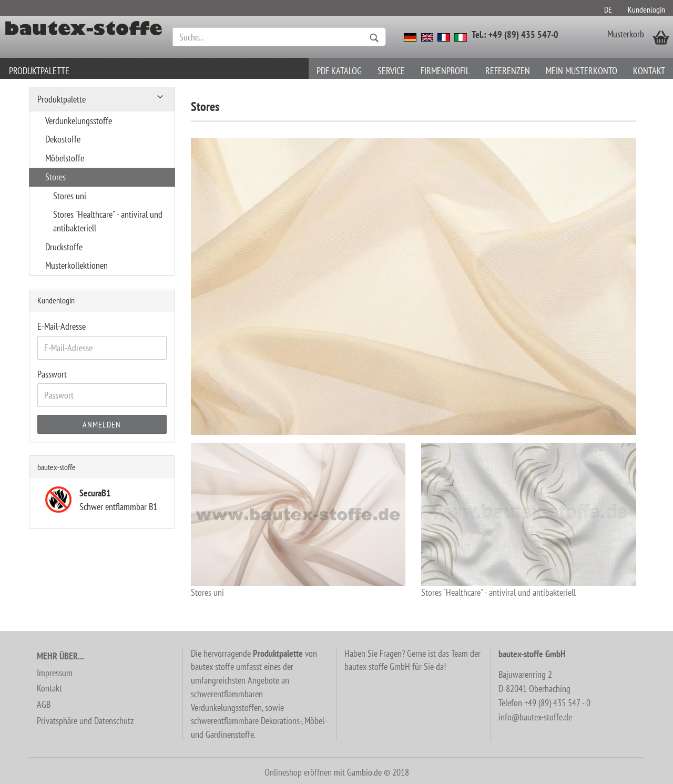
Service (391, 71)
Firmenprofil (445, 71)
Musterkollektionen (77, 265)
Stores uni (298, 521)
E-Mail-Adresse (62, 326)
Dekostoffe (63, 139)
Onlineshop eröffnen (298, 772)
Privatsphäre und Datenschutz (85, 721)
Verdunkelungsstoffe (79, 121)
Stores (55, 177)
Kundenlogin (646, 9)
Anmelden (102, 424)
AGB (44, 704)
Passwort (52, 374)
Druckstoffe (64, 247)
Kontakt (649, 71)
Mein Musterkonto (582, 71)
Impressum (55, 673)
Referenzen (508, 71)
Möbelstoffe (65, 158)
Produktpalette (39, 71)
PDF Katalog (339, 71)
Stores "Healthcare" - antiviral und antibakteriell (529, 521)
